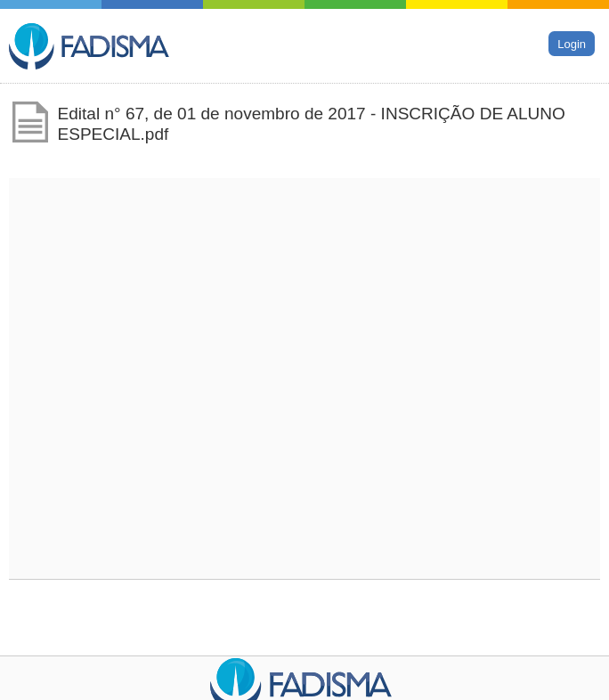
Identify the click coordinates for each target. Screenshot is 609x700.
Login (572, 43)
